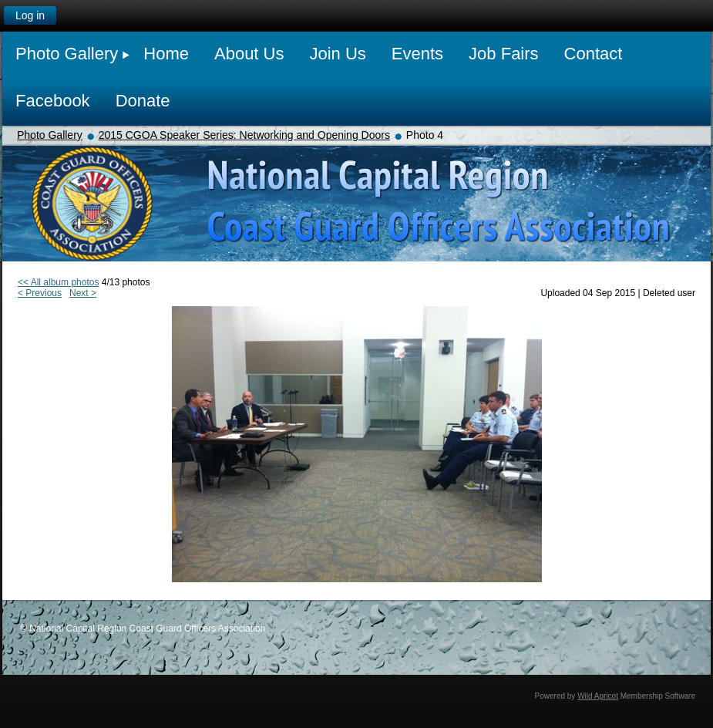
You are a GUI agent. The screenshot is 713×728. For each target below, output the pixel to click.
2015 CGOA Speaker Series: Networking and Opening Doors (244, 135)
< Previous (40, 293)
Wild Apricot (598, 696)
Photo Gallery (50, 135)
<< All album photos (58, 282)
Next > (83, 293)
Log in (30, 15)
